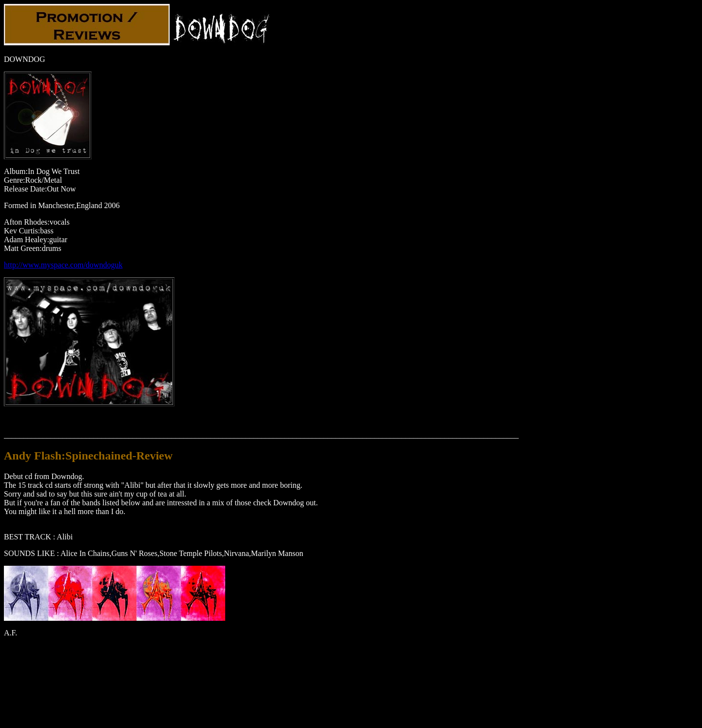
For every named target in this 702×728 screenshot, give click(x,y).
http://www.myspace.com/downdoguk (63, 265)
